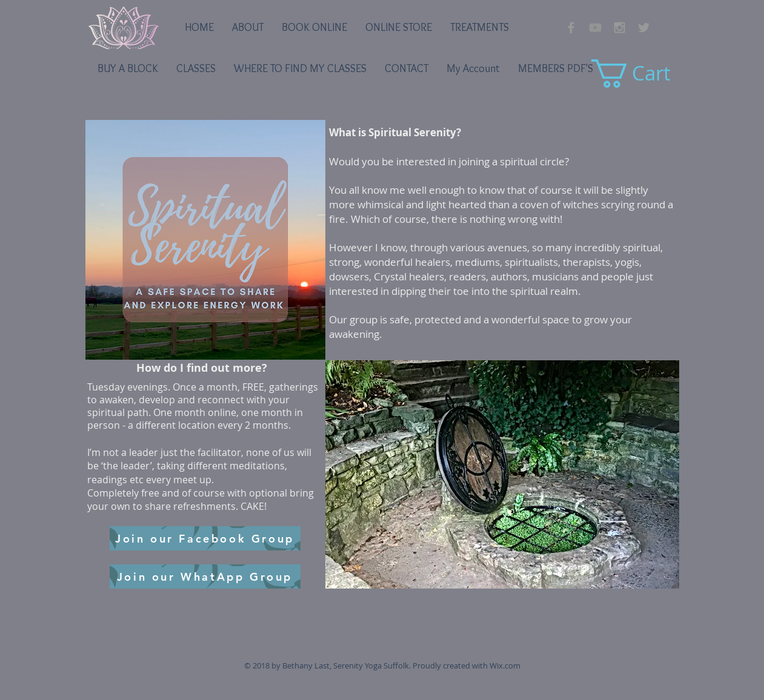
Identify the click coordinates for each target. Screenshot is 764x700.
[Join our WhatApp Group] (205, 576)
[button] (502, 474)
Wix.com (505, 665)
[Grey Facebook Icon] (571, 28)
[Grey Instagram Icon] (620, 28)
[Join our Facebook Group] (205, 538)
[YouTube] (595, 28)
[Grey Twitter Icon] (644, 28)
